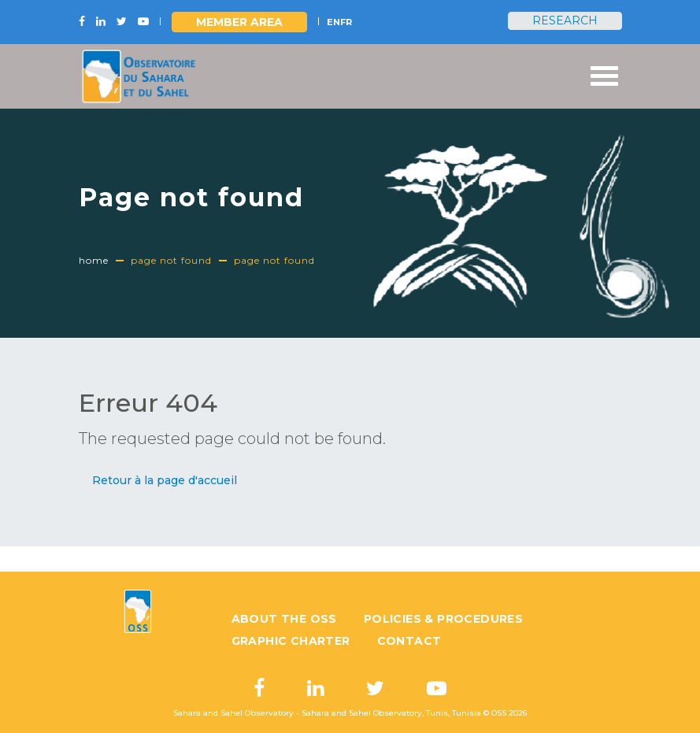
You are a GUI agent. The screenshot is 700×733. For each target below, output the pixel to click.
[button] (165, 481)
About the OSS (284, 619)
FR (346, 22)
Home (94, 260)
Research (565, 20)
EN (333, 22)
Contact (409, 641)
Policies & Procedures (443, 619)
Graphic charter (291, 641)
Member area (239, 22)
